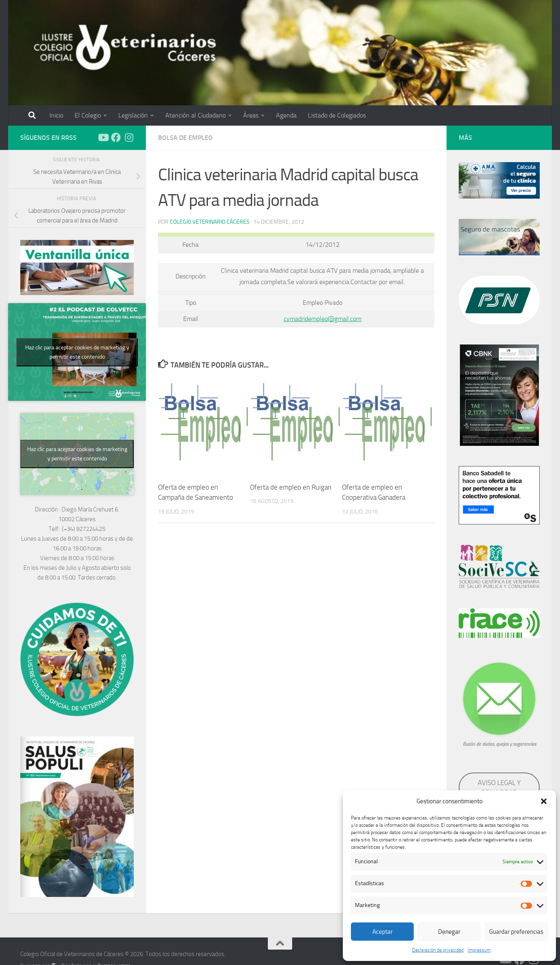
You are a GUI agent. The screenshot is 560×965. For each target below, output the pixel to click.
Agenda (286, 115)
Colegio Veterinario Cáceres (210, 222)
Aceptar (383, 932)
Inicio (56, 115)
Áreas (251, 115)
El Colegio (88, 115)
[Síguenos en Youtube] (103, 137)
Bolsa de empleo (185, 138)
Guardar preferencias (516, 932)
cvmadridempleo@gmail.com (323, 319)
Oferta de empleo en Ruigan (291, 487)
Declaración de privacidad (438, 950)
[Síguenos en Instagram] (129, 137)
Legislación (133, 115)
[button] (544, 801)
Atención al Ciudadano (196, 115)
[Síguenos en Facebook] (116, 137)
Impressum (479, 950)
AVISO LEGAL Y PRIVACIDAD (499, 787)
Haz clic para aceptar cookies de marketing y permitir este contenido (77, 352)
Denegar (449, 932)
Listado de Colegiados (337, 115)
